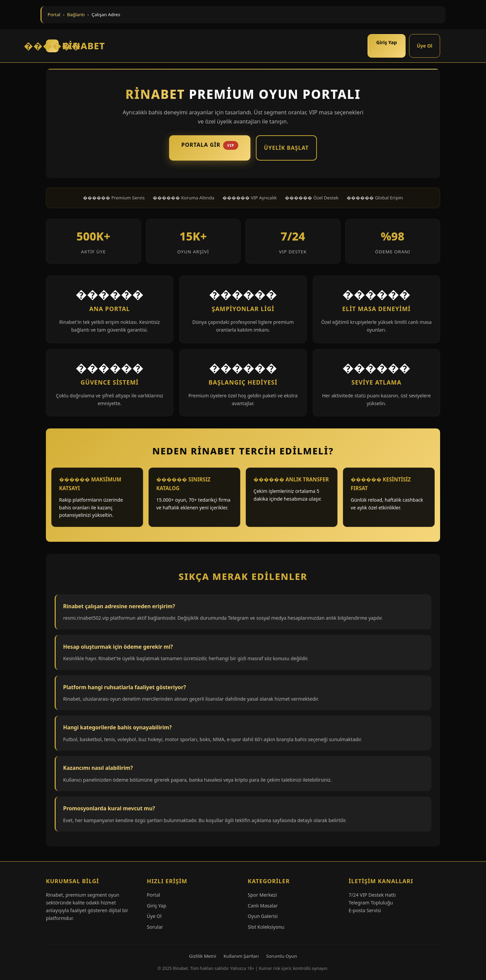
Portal (54, 15)
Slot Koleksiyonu (266, 927)
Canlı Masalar (263, 906)
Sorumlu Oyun (282, 956)
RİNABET (75, 46)
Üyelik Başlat (286, 148)
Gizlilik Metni (203, 956)
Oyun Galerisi (263, 916)
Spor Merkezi (262, 895)
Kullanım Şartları (241, 956)
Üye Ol (425, 46)
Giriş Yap (387, 42)
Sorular (155, 927)
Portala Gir (210, 145)
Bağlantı (76, 15)
